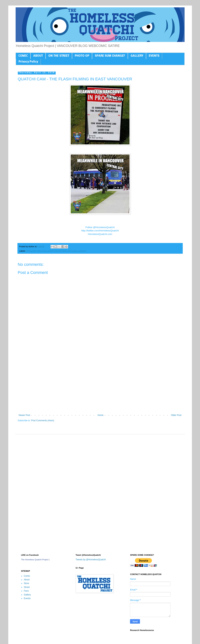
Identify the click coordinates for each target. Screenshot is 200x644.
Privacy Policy (28, 62)
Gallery (27, 595)
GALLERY (137, 56)
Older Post (176, 415)
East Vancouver (39, 251)
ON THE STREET (59, 56)
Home (100, 415)
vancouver (72, 251)
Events (27, 598)
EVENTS (154, 56)
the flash (63, 251)
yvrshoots (82, 251)
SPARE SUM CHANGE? (110, 56)
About (27, 580)
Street (27, 587)
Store (27, 583)
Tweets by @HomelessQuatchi (91, 560)
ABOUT (38, 56)
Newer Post (24, 415)
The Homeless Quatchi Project (35, 560)
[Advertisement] (100, 384)
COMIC (23, 56)
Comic (27, 576)
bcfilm (29, 251)
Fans (26, 591)
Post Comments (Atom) (43, 421)
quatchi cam (53, 251)
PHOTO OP (82, 56)
